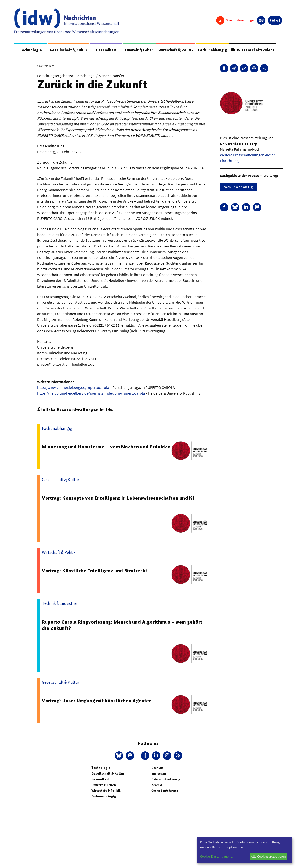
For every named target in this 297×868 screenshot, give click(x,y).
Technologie (31, 50)
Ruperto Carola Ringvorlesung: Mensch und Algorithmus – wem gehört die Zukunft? (122, 625)
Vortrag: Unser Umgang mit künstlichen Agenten (97, 701)
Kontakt (157, 785)
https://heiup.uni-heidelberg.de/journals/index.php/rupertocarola (91, 393)
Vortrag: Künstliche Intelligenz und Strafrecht (95, 571)
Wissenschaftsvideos (253, 50)
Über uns (157, 768)
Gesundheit (106, 50)
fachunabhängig (238, 187)
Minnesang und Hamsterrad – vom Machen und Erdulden (106, 447)
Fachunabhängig (212, 50)
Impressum (159, 773)
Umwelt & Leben (139, 50)
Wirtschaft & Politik (176, 50)
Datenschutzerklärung (166, 779)
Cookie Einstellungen (165, 791)
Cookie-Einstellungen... (216, 856)
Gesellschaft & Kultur (68, 50)
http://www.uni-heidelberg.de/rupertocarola (73, 387)
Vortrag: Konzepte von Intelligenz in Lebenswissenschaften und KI (118, 498)
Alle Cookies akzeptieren (268, 856)
